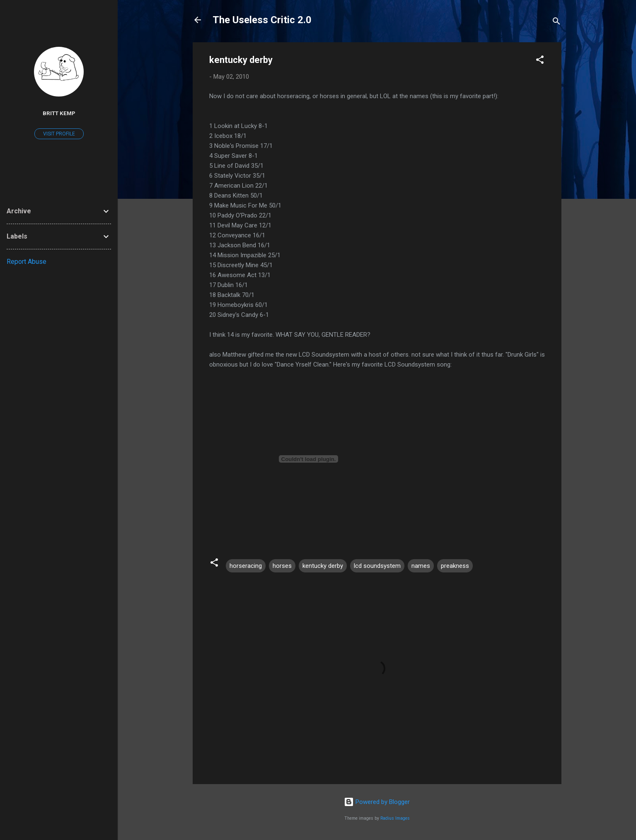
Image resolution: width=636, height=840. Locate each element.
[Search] (556, 23)
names (421, 566)
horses (282, 566)
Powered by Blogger (377, 802)
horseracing (246, 566)
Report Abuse (27, 262)
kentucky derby (323, 566)
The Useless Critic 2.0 (262, 20)
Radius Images (395, 818)
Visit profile (59, 134)
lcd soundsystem (377, 566)
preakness (455, 566)
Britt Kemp (59, 113)
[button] (540, 61)
